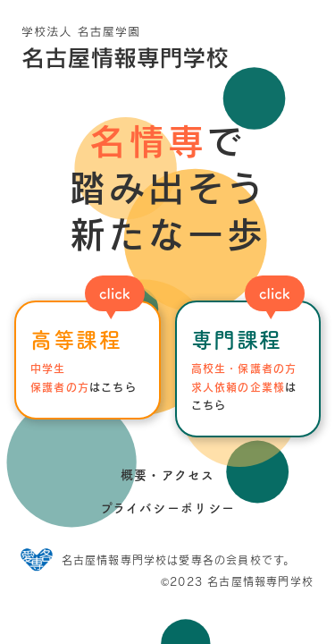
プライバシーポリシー (168, 508)
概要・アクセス (168, 475)
